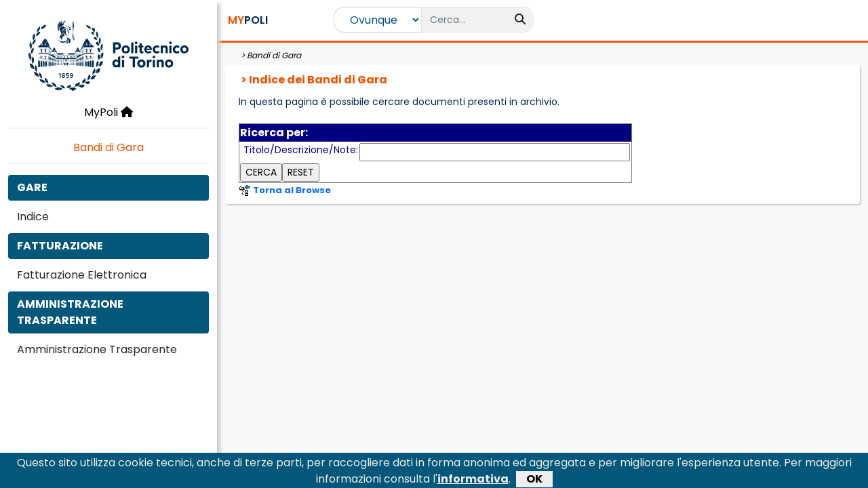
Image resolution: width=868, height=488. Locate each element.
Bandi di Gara (108, 147)
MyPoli (108, 112)
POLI (248, 20)
